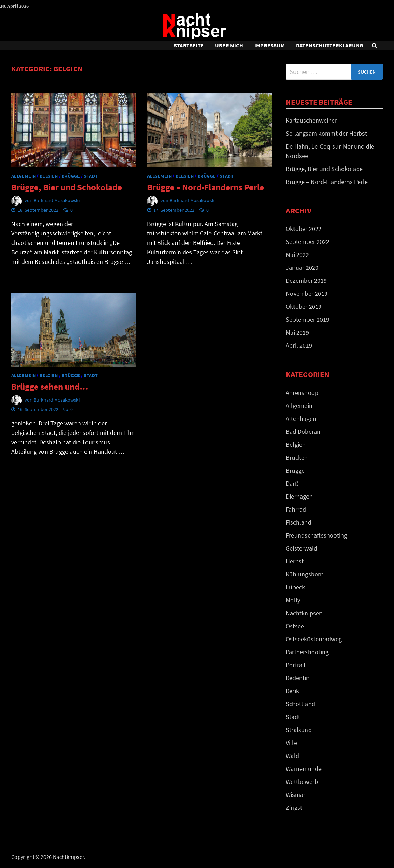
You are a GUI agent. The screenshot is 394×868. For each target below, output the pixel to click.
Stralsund (299, 730)
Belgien (49, 176)
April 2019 (299, 345)
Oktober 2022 (304, 229)
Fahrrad (296, 509)
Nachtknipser (68, 857)
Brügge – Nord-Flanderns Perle (206, 187)
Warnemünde (304, 769)
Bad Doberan (303, 432)
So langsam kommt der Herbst (326, 133)
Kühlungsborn (305, 574)
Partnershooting (307, 652)
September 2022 (307, 242)
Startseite (189, 45)
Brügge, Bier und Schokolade (67, 187)
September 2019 (307, 319)
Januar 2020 (302, 268)
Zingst (294, 808)
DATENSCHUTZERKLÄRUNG (330, 45)
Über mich (229, 45)
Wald (292, 756)
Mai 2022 (297, 255)
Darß (292, 483)
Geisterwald (302, 548)
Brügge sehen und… (50, 387)
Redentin (298, 678)
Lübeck (295, 587)
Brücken (297, 457)
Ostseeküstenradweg (314, 639)
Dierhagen (299, 496)
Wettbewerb (302, 782)
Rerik (292, 691)
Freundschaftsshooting (316, 535)
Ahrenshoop (302, 393)
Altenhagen (301, 419)
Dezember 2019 (306, 281)
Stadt (91, 176)
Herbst (295, 561)
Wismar (296, 795)
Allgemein (23, 176)
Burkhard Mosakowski (57, 200)
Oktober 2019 (304, 306)
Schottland (300, 704)
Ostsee (295, 626)
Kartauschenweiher (311, 120)
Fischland (299, 522)
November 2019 (307, 293)
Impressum (269, 45)
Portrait (296, 665)
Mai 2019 (297, 332)
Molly (293, 600)
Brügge (71, 176)
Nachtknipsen (304, 613)
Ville (291, 743)
